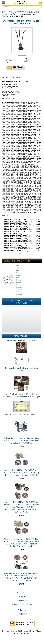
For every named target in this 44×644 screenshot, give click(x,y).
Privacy (22, 610)
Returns (22, 601)
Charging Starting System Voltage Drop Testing (21, 369)
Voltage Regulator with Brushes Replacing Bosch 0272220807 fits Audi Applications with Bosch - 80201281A (21, 441)
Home (4, 11)
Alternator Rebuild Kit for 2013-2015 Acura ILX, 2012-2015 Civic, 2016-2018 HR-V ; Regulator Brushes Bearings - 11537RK (21, 473)
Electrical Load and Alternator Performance (21, 415)
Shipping (22, 597)
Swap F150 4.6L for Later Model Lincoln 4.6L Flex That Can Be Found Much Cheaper (21, 395)
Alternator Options (22, 11)
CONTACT (22, 593)
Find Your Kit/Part (22, 605)
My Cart (22, 614)
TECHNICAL (11, 11)
